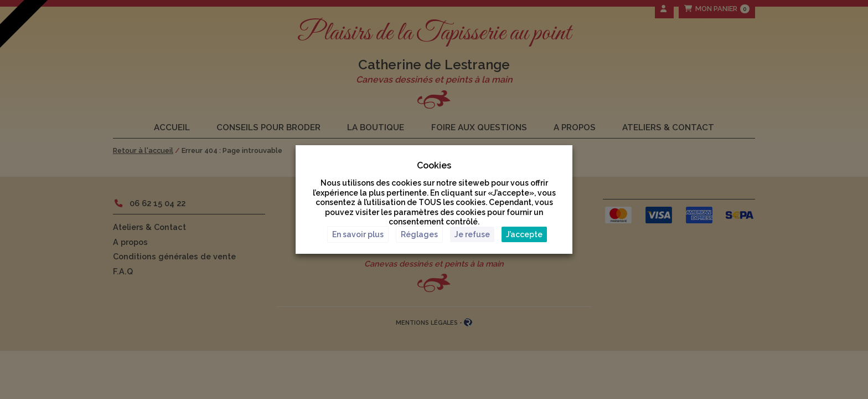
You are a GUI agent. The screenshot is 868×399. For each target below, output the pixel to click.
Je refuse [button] (472, 234)
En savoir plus (358, 234)
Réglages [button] (419, 234)
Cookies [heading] (434, 165)
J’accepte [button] (524, 234)
